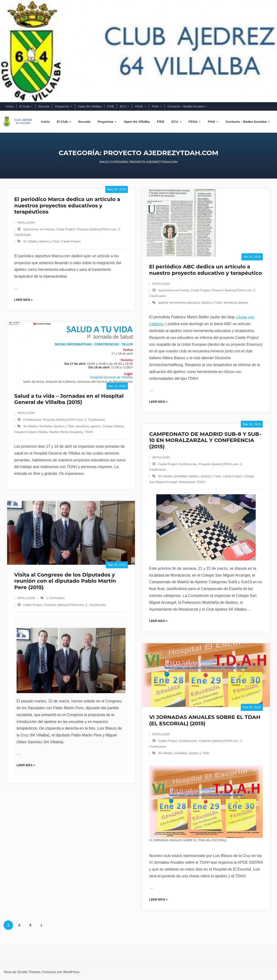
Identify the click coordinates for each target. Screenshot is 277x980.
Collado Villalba (113, 426)
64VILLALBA (26, 222)
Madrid (54, 432)
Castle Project (65, 229)
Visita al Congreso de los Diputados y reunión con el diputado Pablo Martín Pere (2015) (65, 581)
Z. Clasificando (95, 420)
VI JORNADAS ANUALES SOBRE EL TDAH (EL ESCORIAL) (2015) (205, 720)
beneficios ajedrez (236, 303)
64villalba (45, 426)
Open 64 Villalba (89, 106)
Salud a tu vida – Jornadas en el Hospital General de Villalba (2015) (69, 399)
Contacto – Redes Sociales (186, 106)
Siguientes (41, 925)
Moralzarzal (187, 482)
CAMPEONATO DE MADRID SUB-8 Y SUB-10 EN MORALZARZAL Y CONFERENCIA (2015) (205, 440)
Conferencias (32, 420)
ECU (123, 106)
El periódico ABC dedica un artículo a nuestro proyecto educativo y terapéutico (206, 270)
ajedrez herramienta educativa (179, 303)
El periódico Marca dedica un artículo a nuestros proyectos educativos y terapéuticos (67, 206)
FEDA (139, 106)
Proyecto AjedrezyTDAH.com (97, 229)
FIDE (110, 106)
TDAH (89, 432)
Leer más (22, 300)
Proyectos (62, 106)
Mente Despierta (71, 432)
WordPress (71, 972)
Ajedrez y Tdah (49, 241)
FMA (155, 106)
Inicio (10, 106)
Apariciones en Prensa (38, 229)
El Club (24, 106)
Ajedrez (194, 476)
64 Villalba (30, 241)
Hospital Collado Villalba (31, 432)
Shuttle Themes (29, 972)
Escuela (44, 106)
